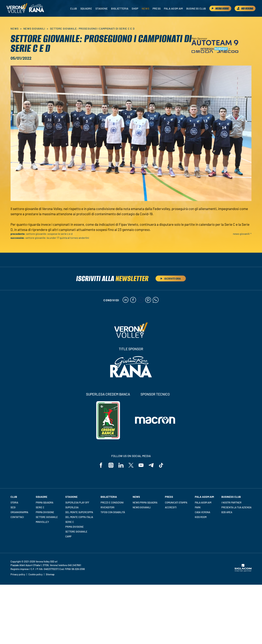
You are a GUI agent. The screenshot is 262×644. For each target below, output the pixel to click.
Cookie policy (36, 574)
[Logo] (17, 8)
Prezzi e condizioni (112, 503)
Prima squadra (45, 503)
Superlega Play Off (77, 503)
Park (198, 507)
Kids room (201, 517)
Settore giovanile (47, 517)
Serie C (40, 507)
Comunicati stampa (176, 503)
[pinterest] (148, 300)
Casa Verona (203, 512)
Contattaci (17, 517)
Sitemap (50, 574)
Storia (14, 503)
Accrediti (171, 507)
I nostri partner (231, 503)
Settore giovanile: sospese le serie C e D (49, 234)
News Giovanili (34, 28)
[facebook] (133, 300)
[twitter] (141, 300)
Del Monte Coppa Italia (79, 517)
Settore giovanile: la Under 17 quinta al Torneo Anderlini (57, 238)
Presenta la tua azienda (236, 507)
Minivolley (42, 522)
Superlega (72, 507)
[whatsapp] (156, 300)
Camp (68, 536)
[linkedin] (126, 300)
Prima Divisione (45, 512)
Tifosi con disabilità (113, 512)
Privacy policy (18, 574)
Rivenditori (108, 507)
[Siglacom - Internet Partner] (243, 571)
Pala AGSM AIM (203, 503)
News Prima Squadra (145, 503)
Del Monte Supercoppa (79, 512)
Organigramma (19, 512)
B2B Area (227, 512)
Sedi (13, 507)
